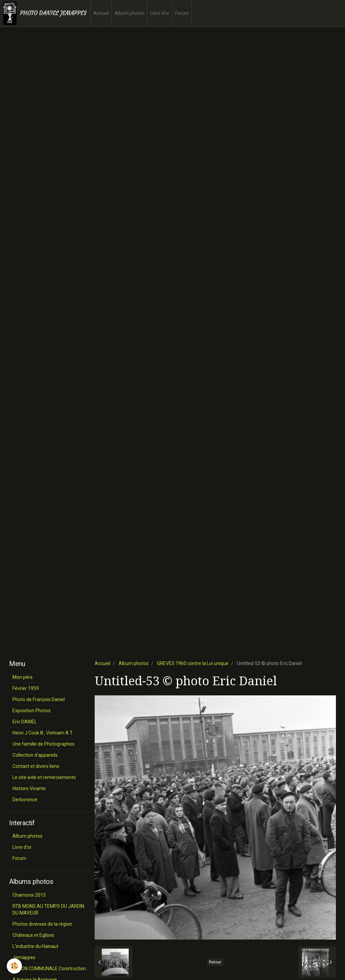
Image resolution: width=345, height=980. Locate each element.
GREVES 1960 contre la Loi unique (193, 663)
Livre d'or (160, 13)
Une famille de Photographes (43, 744)
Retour (215, 962)
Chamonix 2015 (29, 895)
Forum (182, 13)
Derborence (25, 800)
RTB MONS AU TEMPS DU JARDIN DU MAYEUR (48, 910)
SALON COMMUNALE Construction (49, 969)
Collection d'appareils (35, 755)
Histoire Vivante (29, 788)
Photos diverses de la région (42, 924)
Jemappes (24, 957)
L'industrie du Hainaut (35, 946)
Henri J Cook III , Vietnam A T (43, 733)
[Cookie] (14, 966)
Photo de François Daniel (39, 699)
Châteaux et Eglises (33, 935)
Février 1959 (26, 688)
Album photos (130, 13)
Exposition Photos (32, 711)
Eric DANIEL (25, 722)
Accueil (101, 13)
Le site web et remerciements (44, 777)
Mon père (23, 677)
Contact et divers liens (36, 766)
